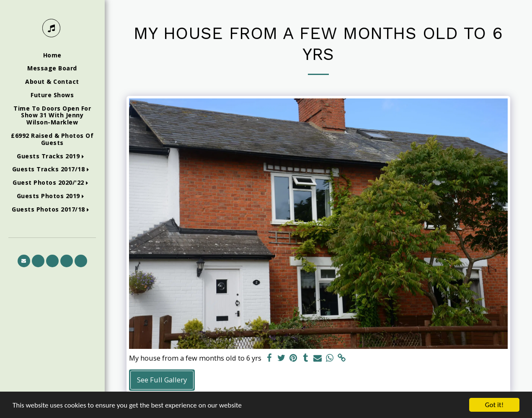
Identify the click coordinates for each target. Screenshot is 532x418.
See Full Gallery (162, 380)
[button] (52, 156)
